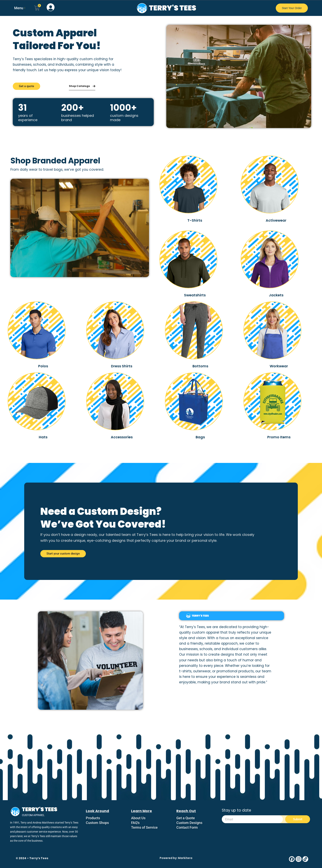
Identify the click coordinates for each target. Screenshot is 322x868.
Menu (20, 8)
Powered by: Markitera (176, 858)
